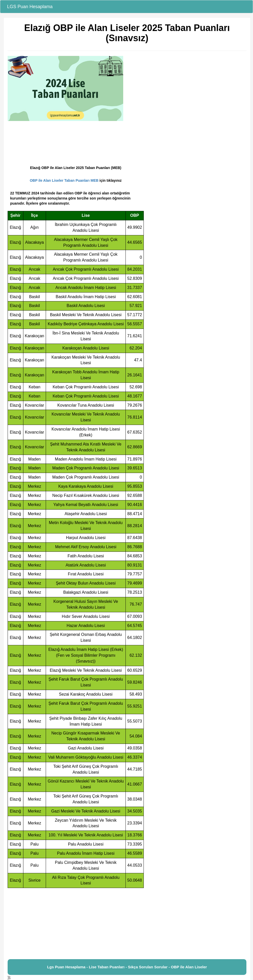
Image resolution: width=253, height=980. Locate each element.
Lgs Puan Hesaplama (66, 967)
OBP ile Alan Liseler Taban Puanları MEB (64, 180)
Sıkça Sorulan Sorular (148, 967)
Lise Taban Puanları (107, 967)
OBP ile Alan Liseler (189, 967)
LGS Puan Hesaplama (30, 7)
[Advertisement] (127, 924)
